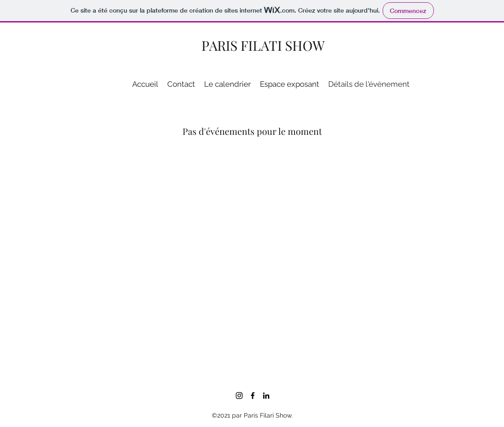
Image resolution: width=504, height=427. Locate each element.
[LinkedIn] (266, 396)
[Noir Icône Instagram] (239, 396)
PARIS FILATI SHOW (263, 45)
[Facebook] (253, 396)
